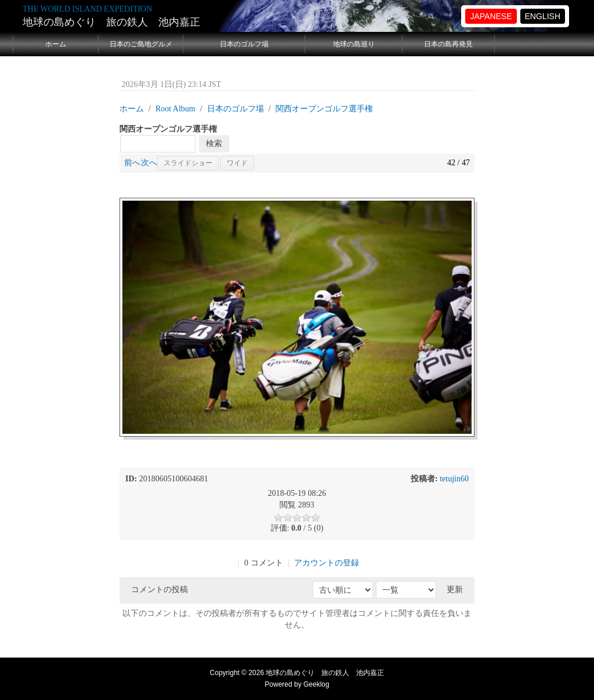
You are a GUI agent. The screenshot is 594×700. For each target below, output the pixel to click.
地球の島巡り (354, 44)
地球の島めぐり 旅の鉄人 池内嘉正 (111, 22)
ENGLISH (543, 16)
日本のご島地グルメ (141, 44)
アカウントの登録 (327, 563)
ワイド (237, 163)
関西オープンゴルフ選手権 (324, 109)
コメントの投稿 (160, 590)
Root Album (175, 109)
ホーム (56, 44)
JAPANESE (491, 16)
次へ (149, 163)
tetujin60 (454, 479)
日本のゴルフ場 (244, 44)
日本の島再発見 (448, 44)
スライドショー (188, 163)
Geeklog (316, 684)
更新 (455, 590)
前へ (132, 163)
